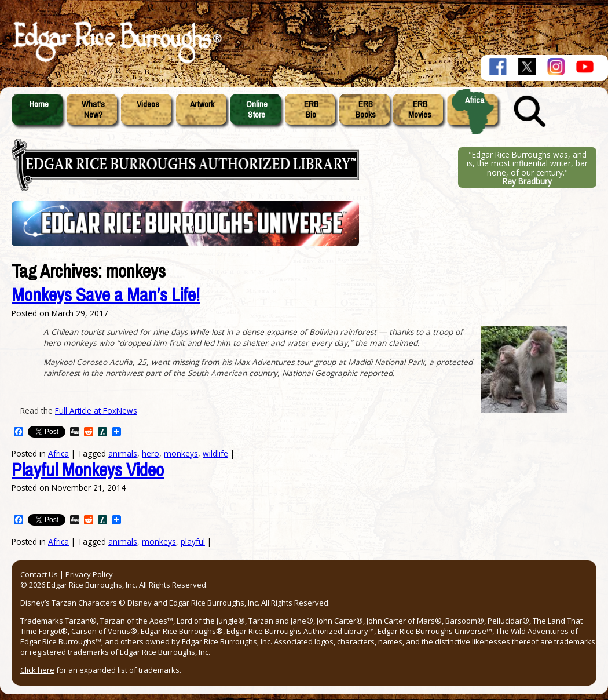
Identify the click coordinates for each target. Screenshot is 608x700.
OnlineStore (257, 110)
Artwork (202, 104)
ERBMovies (420, 110)
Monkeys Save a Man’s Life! (106, 295)
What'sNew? (93, 110)
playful (193, 542)
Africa (475, 100)
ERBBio (311, 110)
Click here (37, 670)
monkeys (181, 453)
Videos (148, 104)
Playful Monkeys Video (88, 470)
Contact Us (39, 574)
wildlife (215, 453)
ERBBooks (366, 110)
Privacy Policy (89, 574)
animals (123, 542)
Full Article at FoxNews (96, 411)
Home (39, 104)
